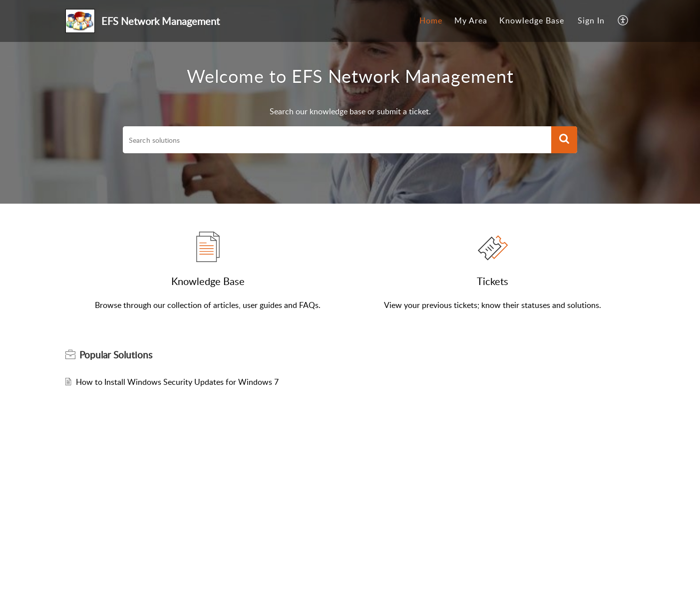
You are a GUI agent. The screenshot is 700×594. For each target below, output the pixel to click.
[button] (564, 140)
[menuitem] (431, 21)
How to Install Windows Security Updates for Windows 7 (177, 382)
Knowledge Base (208, 281)
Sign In (591, 20)
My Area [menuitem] (471, 20)
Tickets (493, 281)
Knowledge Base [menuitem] (532, 20)
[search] (337, 140)
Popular (116, 355)
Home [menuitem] (431, 20)
